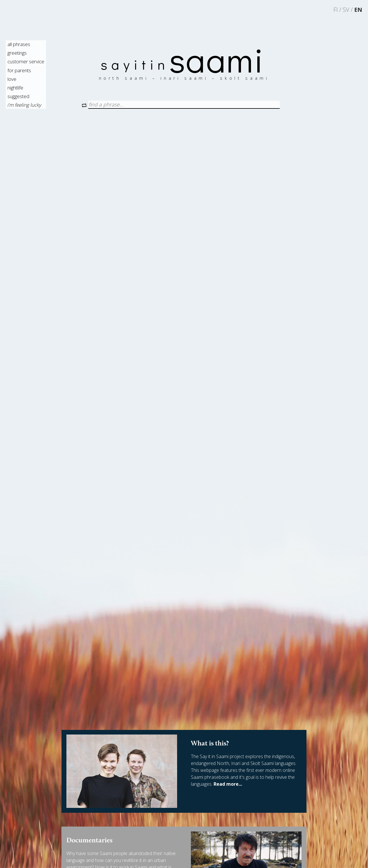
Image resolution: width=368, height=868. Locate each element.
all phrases (19, 44)
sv (346, 10)
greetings (17, 53)
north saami (126, 78)
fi (336, 10)
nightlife (15, 88)
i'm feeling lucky (24, 105)
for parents (19, 70)
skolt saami (245, 78)
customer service (26, 61)
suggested (18, 96)
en (358, 10)
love (12, 79)
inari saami (186, 78)
